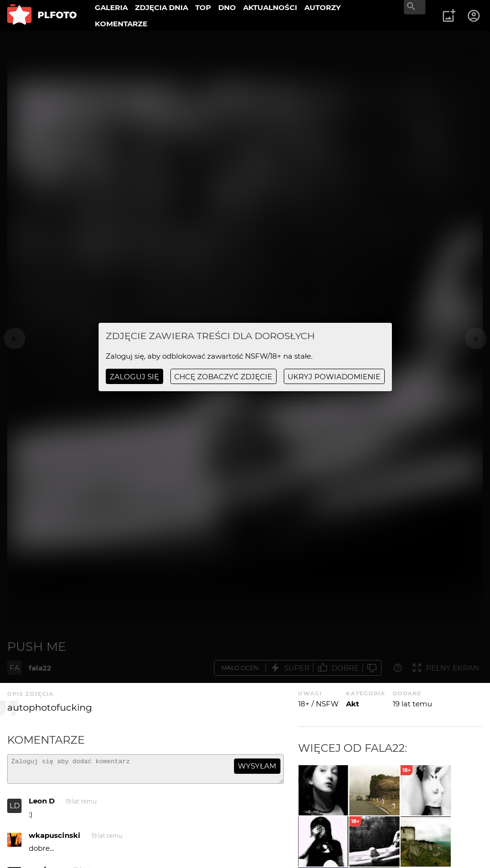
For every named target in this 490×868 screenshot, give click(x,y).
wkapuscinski (55, 840)
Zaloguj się (134, 377)
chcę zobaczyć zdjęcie (223, 377)
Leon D (42, 805)
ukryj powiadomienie (334, 377)
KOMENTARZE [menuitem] (121, 24)
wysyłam (257, 766)
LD (15, 810)
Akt (353, 704)
